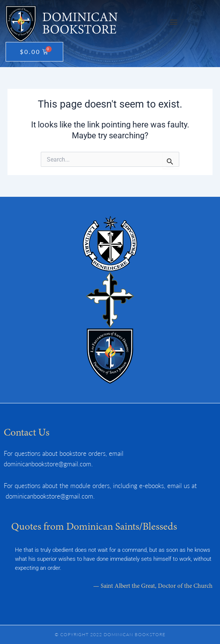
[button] (173, 22)
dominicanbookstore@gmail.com (48, 464)
